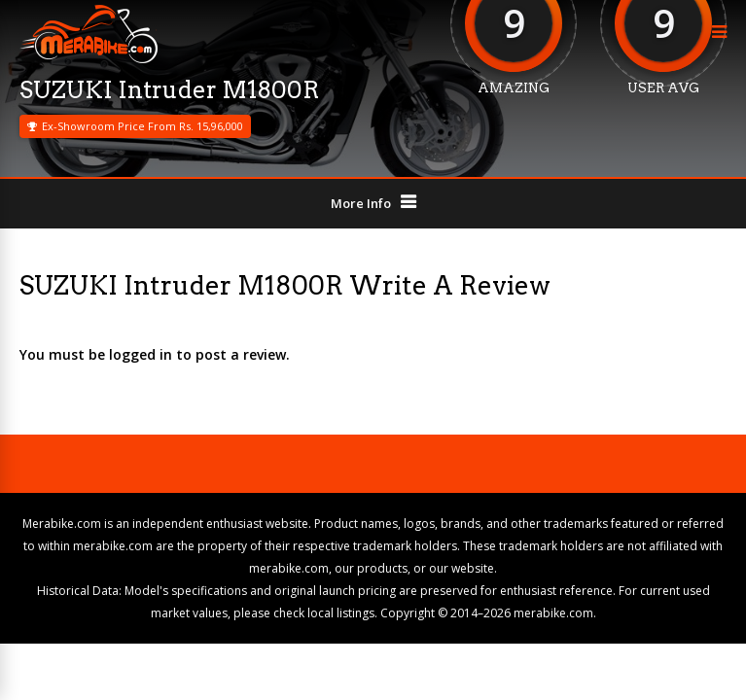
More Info (361, 203)
